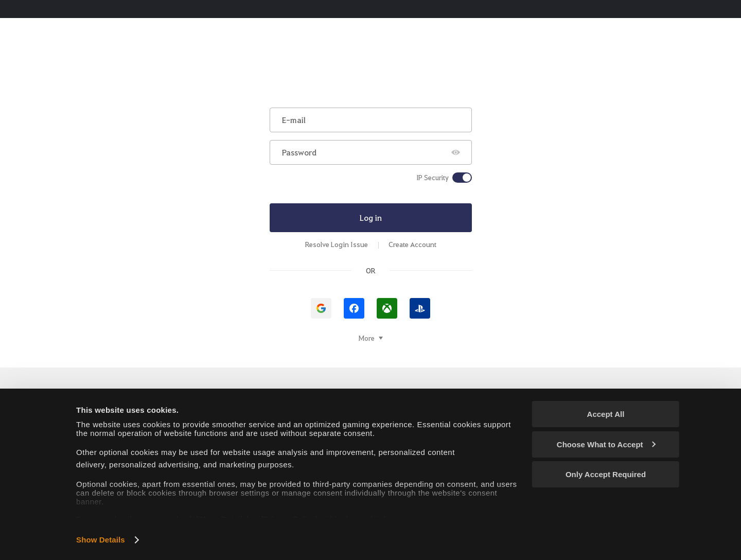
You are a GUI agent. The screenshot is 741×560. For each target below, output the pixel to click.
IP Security (433, 178)
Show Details (101, 540)
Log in (371, 217)
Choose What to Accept (606, 444)
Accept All (606, 414)
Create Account (412, 244)
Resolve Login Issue (337, 244)
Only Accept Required (606, 474)
